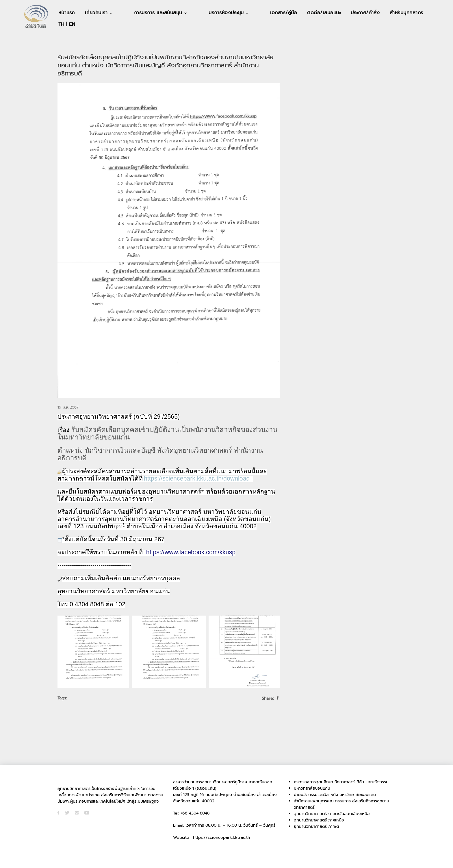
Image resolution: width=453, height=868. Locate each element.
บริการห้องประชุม (199, 24)
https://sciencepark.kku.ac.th (221, 837)
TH (394, 24)
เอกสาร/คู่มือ (241, 24)
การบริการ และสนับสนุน (145, 24)
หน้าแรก (67, 24)
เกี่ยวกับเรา (97, 24)
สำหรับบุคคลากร (364, 24)
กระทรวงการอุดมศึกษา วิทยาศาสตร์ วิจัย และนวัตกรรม (341, 782)
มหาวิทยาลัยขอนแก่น (312, 788)
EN (405, 24)
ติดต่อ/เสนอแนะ (281, 24)
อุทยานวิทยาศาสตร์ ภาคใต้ (316, 827)
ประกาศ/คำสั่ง (323, 24)
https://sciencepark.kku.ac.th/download (197, 479)
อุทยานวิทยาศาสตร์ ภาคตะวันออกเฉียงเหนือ (332, 814)
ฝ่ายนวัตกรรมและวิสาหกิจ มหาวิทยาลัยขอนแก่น (335, 795)
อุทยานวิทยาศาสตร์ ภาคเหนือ (319, 820)
